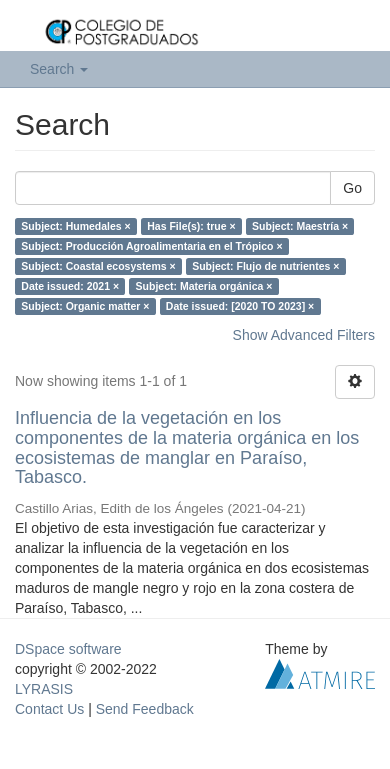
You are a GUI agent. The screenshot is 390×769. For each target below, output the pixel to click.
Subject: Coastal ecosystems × (98, 266)
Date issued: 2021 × (70, 286)
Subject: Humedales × (75, 226)
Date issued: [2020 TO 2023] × (240, 306)
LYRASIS (44, 689)
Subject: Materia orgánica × (204, 286)
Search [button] (59, 69)
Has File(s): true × (191, 226)
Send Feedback (145, 709)
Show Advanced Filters (304, 335)
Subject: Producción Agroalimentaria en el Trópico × (151, 246)
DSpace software (68, 649)
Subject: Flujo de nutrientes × (265, 266)
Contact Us (49, 709)
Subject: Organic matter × (85, 306)
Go (352, 188)
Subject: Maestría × (300, 226)
